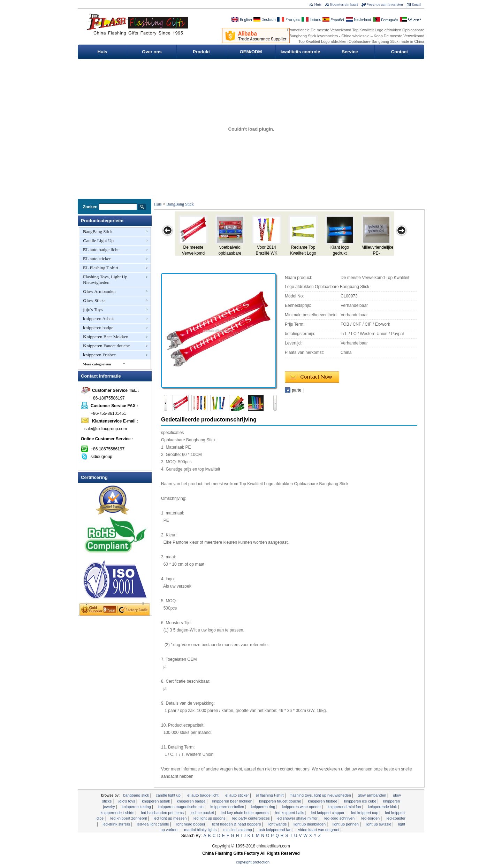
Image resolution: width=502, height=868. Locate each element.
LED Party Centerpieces (252, 818)
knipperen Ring (264, 807)
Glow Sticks (94, 300)
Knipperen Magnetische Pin (181, 807)
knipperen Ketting (137, 807)
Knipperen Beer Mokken (106, 337)
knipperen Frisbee (99, 355)
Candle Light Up (98, 241)
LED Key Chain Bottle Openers (245, 813)
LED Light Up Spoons (210, 818)
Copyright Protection (253, 862)
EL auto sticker (97, 259)
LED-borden (371, 818)
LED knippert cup (365, 813)
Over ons (152, 52)
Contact (400, 52)
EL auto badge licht (101, 250)
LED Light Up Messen (171, 818)
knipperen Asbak (98, 319)
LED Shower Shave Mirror (297, 818)
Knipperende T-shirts (118, 813)
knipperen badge (98, 328)
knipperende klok (383, 807)
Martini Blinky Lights (201, 830)
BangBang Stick (98, 231)
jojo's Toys (93, 309)
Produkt (201, 52)
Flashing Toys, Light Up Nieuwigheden (105, 280)
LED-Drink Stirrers (117, 824)
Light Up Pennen (346, 824)
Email (416, 4)
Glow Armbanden (99, 291)
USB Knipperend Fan (276, 830)
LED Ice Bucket (203, 813)
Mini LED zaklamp (238, 830)
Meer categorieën (97, 364)
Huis (318, 4)
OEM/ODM (251, 52)
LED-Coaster (396, 818)
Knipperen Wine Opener (302, 807)
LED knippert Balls (290, 813)
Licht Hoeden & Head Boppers (237, 824)
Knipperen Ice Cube (361, 801)
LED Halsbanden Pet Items (163, 813)
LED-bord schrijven (340, 818)
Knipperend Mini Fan (345, 807)
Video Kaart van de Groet (319, 830)
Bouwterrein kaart (344, 4)
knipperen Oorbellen (228, 807)
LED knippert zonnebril (129, 818)
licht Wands (278, 824)
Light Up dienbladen (310, 824)
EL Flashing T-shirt (101, 268)
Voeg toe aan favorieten (385, 4)
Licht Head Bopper (191, 824)
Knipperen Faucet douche (106, 346)
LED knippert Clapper (328, 813)
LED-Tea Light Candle (154, 824)
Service (350, 52)
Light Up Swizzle (379, 824)
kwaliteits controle (300, 52)
